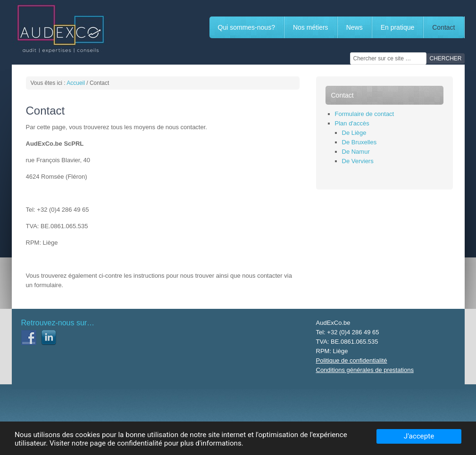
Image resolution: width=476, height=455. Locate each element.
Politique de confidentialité (352, 360)
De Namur (356, 152)
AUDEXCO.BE (83, 28)
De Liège (354, 133)
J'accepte (419, 436)
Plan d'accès (352, 123)
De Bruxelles (359, 142)
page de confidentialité (126, 443)
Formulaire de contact (365, 114)
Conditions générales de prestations (365, 370)
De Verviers (358, 161)
